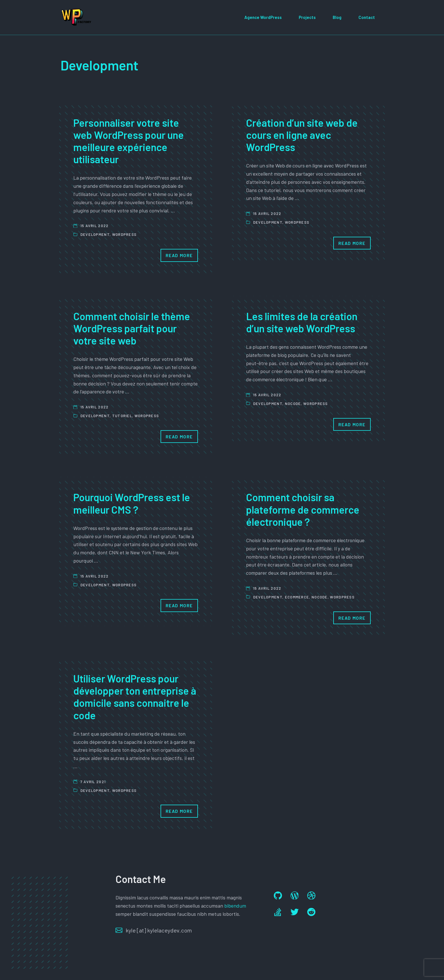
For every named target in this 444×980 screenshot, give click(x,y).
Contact (367, 17)
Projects (307, 17)
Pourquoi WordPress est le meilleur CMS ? (132, 503)
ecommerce (297, 597)
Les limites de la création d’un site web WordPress (302, 322)
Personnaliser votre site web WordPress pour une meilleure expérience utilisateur (129, 141)
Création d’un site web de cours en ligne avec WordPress (302, 135)
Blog (337, 17)
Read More (179, 255)
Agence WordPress (263, 17)
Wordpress (124, 234)
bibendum (235, 906)
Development (95, 234)
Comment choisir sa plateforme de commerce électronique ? (303, 509)
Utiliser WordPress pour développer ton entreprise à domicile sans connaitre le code (135, 697)
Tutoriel (122, 416)
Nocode (293, 404)
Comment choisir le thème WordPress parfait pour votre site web (132, 328)
